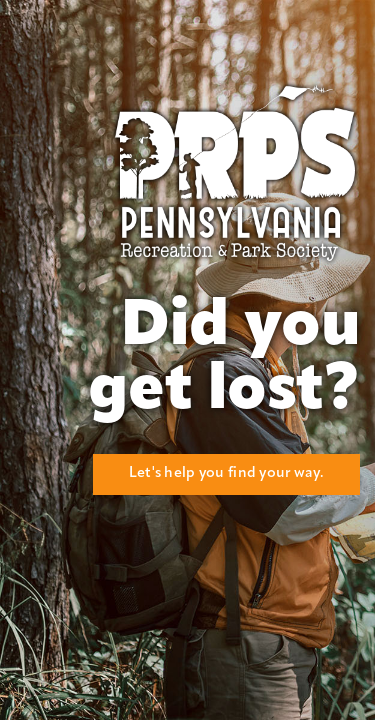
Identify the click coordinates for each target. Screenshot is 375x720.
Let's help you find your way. (226, 473)
